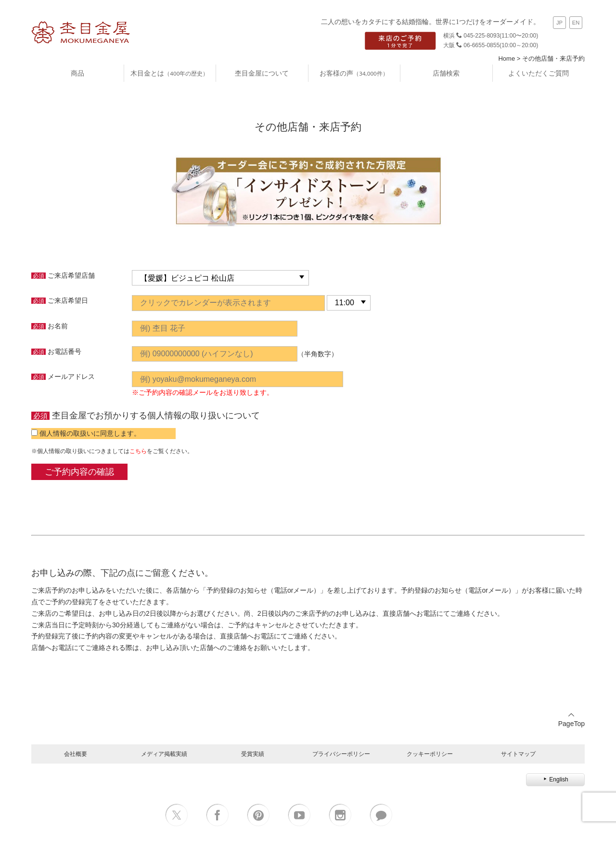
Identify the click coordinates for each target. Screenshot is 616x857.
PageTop (571, 720)
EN (576, 23)
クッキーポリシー (430, 754)
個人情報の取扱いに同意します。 (90, 433)
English (555, 779)
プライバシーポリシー (341, 754)
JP (559, 23)
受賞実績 (253, 754)
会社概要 (76, 754)
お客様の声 (354, 73)
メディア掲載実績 (164, 754)
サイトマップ (518, 754)
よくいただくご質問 (539, 73)
